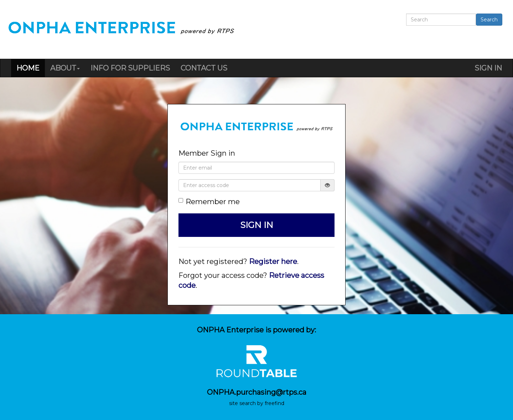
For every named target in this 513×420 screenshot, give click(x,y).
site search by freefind (257, 403)
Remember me (209, 202)
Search (489, 20)
